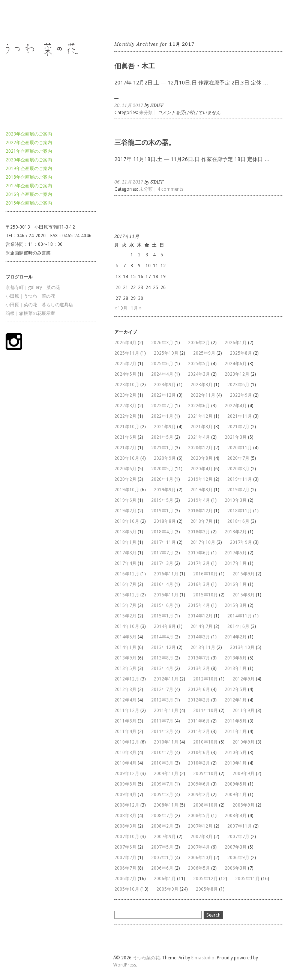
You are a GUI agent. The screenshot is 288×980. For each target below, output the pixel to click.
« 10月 (121, 308)
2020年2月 (125, 479)
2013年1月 (236, 668)
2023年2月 (125, 395)
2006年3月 (236, 868)
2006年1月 (165, 879)
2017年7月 (162, 553)
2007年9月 (165, 837)
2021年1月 (162, 448)
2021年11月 (240, 416)
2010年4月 (125, 763)
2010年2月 (199, 763)
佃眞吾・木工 (135, 66)
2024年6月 (236, 364)
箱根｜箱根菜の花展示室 (30, 313)
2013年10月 (242, 647)
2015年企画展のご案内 (29, 203)
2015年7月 (125, 605)
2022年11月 (203, 395)
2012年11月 (166, 679)
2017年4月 (125, 563)
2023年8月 (202, 385)
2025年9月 (204, 353)
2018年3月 (199, 532)
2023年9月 (165, 385)
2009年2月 (199, 795)
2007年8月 (202, 837)
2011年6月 (199, 721)
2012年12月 (127, 679)
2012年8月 (125, 689)
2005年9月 (167, 889)
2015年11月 (166, 595)
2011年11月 (166, 711)
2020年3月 (238, 469)
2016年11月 (166, 574)
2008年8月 (125, 816)
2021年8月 (202, 427)
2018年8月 (165, 521)
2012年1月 (236, 700)
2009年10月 (205, 774)
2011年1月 (236, 732)
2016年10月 (205, 574)
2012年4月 (125, 700)
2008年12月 (127, 805)
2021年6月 (125, 437)
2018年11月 (240, 511)
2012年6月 (199, 689)
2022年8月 (125, 406)
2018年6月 (238, 521)
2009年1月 (236, 795)
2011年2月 (199, 732)
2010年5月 (236, 753)
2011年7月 (162, 721)
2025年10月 (166, 353)
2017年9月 (241, 542)
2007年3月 (236, 847)
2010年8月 (125, 753)
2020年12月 (200, 448)
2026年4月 (125, 343)
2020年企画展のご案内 (29, 160)
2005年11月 (247, 879)
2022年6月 (199, 406)
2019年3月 (236, 500)
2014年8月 (165, 626)
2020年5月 (162, 469)
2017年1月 (236, 563)
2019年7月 (238, 490)
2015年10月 (205, 595)
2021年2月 (125, 448)
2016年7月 (125, 584)
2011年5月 (236, 721)
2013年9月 (125, 658)
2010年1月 (236, 763)
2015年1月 (162, 616)
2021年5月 (162, 437)
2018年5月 (125, 532)
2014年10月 (127, 626)
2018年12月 (200, 511)
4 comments (170, 189)
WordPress (125, 965)
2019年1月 (162, 511)
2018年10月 (127, 521)
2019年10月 (127, 490)
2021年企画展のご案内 (29, 151)
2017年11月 (163, 542)
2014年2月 (236, 637)
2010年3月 (162, 763)
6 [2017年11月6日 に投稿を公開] (117, 266)
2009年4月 (125, 795)
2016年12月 (127, 574)
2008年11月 (166, 805)
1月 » (136, 308)
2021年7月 (238, 427)
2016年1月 (236, 584)
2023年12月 (237, 374)
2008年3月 (125, 826)
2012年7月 (162, 689)
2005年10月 (127, 889)
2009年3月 (162, 795)
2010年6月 (199, 753)
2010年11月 (166, 742)
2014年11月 (240, 616)
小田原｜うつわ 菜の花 (30, 296)
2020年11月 (240, 448)
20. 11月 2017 (129, 105)
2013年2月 (199, 668)
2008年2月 (162, 826)
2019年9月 (165, 490)
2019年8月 (202, 490)
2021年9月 (165, 427)
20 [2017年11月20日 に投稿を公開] (118, 288)
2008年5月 (199, 816)
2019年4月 (199, 500)
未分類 (146, 113)
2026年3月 (162, 343)
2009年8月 (125, 784)
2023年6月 (238, 385)
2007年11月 (240, 826)
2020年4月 (202, 469)
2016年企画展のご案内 (29, 194)
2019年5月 (162, 500)
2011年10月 (205, 711)
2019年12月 (200, 479)
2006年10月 (200, 858)
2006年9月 (238, 858)
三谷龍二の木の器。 (145, 142)
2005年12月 (205, 879)
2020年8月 (202, 458)
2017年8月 (125, 553)
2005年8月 (207, 889)
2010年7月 (162, 753)
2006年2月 (125, 879)
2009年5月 (236, 784)
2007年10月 (127, 837)
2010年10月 (205, 742)
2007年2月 (125, 858)
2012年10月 (205, 679)
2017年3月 (162, 563)
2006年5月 (199, 868)
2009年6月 (199, 784)
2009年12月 (127, 774)
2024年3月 (199, 374)
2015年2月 (125, 616)
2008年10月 (205, 805)
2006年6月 (162, 868)
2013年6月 (236, 658)
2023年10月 (127, 385)
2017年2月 (199, 563)
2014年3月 (199, 637)
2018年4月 (162, 532)
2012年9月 (244, 679)
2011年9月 (244, 711)
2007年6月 (125, 847)
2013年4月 (162, 668)
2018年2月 (236, 532)
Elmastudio (203, 958)
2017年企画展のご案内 (29, 186)
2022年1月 (162, 416)
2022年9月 (241, 395)
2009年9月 (244, 774)
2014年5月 (125, 637)
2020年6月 (125, 469)
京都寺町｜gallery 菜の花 (33, 288)
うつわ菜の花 (19, 20)
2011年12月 (127, 711)
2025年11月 (127, 353)
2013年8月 (162, 658)
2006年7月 (125, 868)
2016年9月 (244, 574)
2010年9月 (244, 742)
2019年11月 (240, 479)
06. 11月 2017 (129, 182)
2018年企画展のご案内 (29, 177)
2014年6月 (238, 626)
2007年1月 (162, 858)
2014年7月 (202, 626)
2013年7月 (199, 658)
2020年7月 (238, 458)
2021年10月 (127, 427)
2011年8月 (125, 721)
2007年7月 (238, 837)
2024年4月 (162, 374)
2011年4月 (125, 732)
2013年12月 (163, 647)
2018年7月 (202, 521)
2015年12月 (127, 595)
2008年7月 (162, 816)
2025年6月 (162, 364)
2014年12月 (200, 616)
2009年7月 (162, 784)
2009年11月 (166, 774)
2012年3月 (162, 700)
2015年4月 (199, 605)
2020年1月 (162, 479)
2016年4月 (162, 584)
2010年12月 (127, 742)
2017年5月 (236, 553)
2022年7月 (162, 406)
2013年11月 (203, 647)
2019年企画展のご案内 (29, 169)
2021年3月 (236, 437)
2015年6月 (162, 605)
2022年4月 (236, 406)
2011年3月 (162, 732)
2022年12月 (163, 395)
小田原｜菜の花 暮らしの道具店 (39, 305)
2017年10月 (203, 542)
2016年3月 (199, 584)
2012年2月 (199, 700)
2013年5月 (125, 668)
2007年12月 (200, 826)
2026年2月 (199, 343)
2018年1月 (125, 542)
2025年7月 (125, 364)
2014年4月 (162, 637)
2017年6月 (199, 553)
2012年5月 (236, 689)
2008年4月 (236, 816)
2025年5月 (199, 364)
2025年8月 (241, 353)
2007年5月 (162, 847)
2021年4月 (199, 437)
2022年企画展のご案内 (29, 143)
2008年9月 (244, 805)
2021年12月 (200, 416)
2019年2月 (125, 511)
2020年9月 (165, 458)
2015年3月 (236, 605)
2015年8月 (244, 595)
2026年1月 (236, 343)
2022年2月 (125, 416)
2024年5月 (125, 374)
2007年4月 (199, 847)
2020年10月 (127, 458)
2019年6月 (125, 500)
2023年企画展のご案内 (29, 134)
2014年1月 (125, 647)
